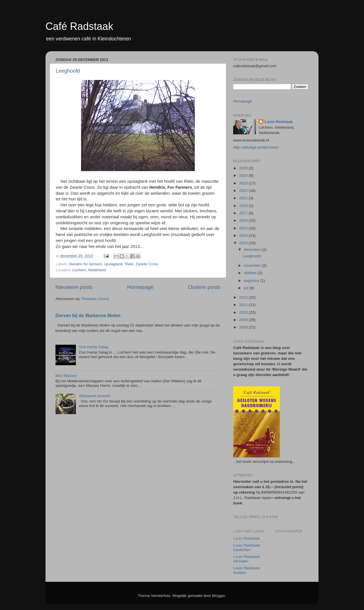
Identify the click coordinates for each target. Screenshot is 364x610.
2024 (244, 175)
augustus (252, 281)
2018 (244, 206)
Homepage (140, 287)
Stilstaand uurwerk (95, 396)
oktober (251, 273)
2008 (244, 327)
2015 (244, 228)
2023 (244, 183)
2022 (244, 191)
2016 (244, 220)
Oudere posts (204, 287)
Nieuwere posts (74, 287)
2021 (244, 198)
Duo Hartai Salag (93, 347)
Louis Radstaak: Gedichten (247, 548)
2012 (244, 297)
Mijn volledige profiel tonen (256, 147)
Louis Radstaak (279, 122)
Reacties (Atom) (95, 299)
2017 (244, 213)
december (253, 249)
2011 (244, 305)
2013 (244, 243)
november (253, 265)
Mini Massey (66, 376)
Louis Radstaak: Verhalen (247, 559)
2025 (244, 168)
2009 (244, 320)
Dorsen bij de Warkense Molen (88, 316)
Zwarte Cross (147, 264)
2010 (244, 312)
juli (247, 288)
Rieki (129, 264)
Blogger (219, 596)
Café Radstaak (79, 26)
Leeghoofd (68, 71)
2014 (244, 236)
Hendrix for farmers (86, 264)
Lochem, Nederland (89, 270)
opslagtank (113, 264)
